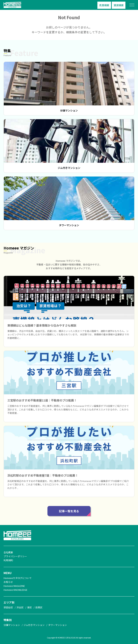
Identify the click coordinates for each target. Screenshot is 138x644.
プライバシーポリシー (15, 556)
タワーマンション (69, 225)
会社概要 (8, 552)
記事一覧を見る (69, 511)
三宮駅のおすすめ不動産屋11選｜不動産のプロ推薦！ (42, 400)
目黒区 (39, 607)
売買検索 (104, 5)
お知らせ (8, 582)
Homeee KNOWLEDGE (15, 590)
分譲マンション (69, 110)
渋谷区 (20, 607)
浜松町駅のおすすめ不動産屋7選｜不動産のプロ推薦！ (43, 475)
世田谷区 (8, 607)
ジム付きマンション (69, 168)
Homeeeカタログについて (18, 578)
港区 (29, 607)
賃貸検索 (119, 5)
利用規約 (8, 560)
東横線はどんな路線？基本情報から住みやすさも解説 (42, 325)
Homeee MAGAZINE (14, 586)
